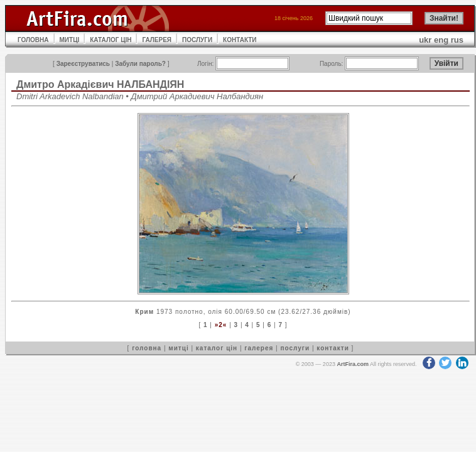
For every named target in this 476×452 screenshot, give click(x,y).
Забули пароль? (140, 64)
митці (178, 348)
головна (147, 348)
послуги (295, 348)
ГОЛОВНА (33, 40)
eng (441, 40)
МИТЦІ (70, 40)
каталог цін (217, 348)
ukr (425, 40)
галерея (259, 348)
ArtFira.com (353, 364)
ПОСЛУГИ (197, 40)
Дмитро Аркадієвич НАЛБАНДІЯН (100, 84)
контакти (333, 348)
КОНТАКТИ (240, 40)
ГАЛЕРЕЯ (157, 40)
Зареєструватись (83, 64)
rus (457, 40)
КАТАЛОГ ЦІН (111, 40)
